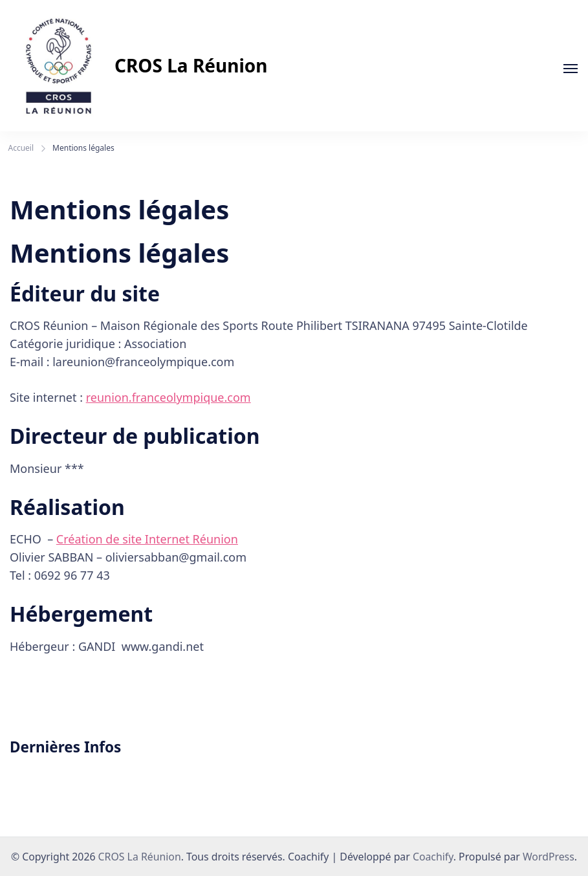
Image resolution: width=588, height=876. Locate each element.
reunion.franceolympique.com (169, 397)
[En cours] (571, 69)
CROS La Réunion (191, 65)
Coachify (433, 857)
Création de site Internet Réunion (147, 539)
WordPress (549, 857)
